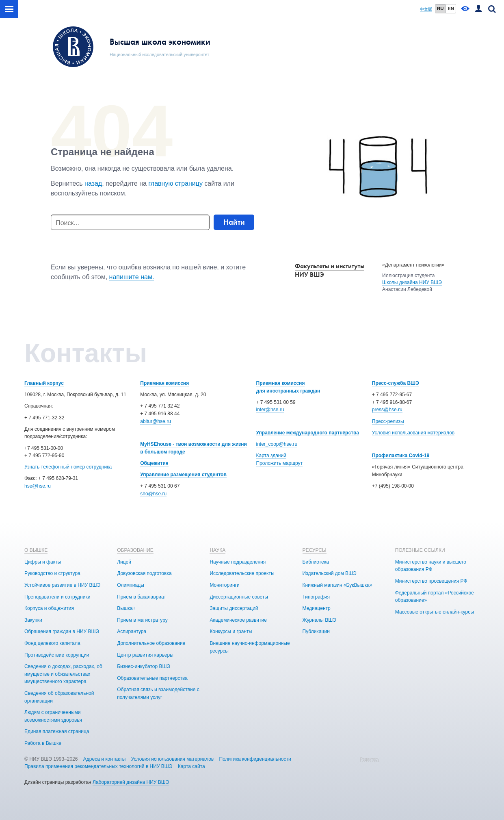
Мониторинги (224, 585)
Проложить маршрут (279, 463)
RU (440, 9)
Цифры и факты (43, 562)
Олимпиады (131, 585)
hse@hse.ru (38, 486)
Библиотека (316, 562)
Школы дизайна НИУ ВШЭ (412, 282)
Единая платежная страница (57, 731)
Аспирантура (132, 631)
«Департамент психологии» (413, 265)
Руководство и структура (52, 573)
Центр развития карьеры (145, 655)
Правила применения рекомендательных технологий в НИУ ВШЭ (98, 766)
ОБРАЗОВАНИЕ (135, 550)
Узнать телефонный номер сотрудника (68, 467)
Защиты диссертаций (234, 608)
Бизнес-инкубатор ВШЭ (144, 666)
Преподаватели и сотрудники (57, 597)
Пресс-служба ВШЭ (396, 383)
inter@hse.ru (270, 410)
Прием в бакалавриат (142, 597)
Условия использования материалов (413, 433)
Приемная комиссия (164, 383)
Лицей (124, 562)
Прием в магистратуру (142, 620)
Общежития (154, 463)
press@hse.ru (387, 410)
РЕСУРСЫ (315, 550)
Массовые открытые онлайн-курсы (435, 612)
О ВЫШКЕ (36, 550)
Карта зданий (271, 456)
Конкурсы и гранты (231, 631)
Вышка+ (126, 608)
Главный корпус (44, 383)
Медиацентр (317, 608)
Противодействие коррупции (57, 655)
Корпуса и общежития (49, 608)
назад (93, 183)
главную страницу (175, 183)
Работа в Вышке (43, 743)
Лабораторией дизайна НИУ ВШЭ (131, 782)
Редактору (370, 759)
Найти (234, 222)
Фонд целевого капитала (52, 643)
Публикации (316, 631)
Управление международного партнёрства (308, 433)
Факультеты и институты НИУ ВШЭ (330, 270)
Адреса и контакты (105, 759)
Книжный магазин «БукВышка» (337, 585)
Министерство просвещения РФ (431, 581)
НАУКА (217, 550)
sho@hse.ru (153, 494)
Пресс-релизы (388, 421)
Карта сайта (191, 766)
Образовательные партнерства (152, 678)
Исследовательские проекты (242, 573)
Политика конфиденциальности (255, 759)
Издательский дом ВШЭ (330, 573)
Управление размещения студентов (183, 475)
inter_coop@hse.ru (277, 444)
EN (451, 9)
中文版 (426, 9)
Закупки (33, 620)
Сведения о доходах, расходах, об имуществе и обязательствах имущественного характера (63, 674)
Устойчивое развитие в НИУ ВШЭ (62, 585)
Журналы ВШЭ (319, 620)
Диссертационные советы (239, 597)
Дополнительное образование (151, 643)
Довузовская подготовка (144, 573)
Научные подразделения (238, 562)
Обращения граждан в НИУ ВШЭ (62, 631)
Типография (316, 597)
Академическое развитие (238, 620)
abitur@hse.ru (156, 421)
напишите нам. (132, 277)
